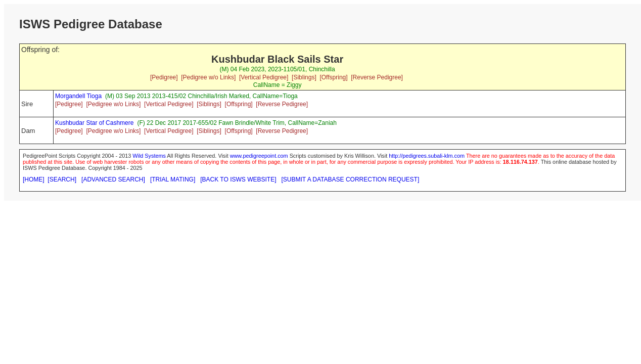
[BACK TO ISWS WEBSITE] (238, 179)
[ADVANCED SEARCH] (113, 179)
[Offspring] (333, 77)
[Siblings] (304, 77)
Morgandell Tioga (78, 96)
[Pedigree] (164, 77)
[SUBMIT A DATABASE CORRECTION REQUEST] (351, 179)
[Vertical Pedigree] (264, 77)
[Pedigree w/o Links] (208, 77)
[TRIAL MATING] (173, 179)
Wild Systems (149, 156)
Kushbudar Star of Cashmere (94, 123)
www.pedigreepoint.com (259, 156)
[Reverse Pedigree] (377, 77)
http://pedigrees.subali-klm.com (427, 156)
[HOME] (34, 179)
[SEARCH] (62, 179)
